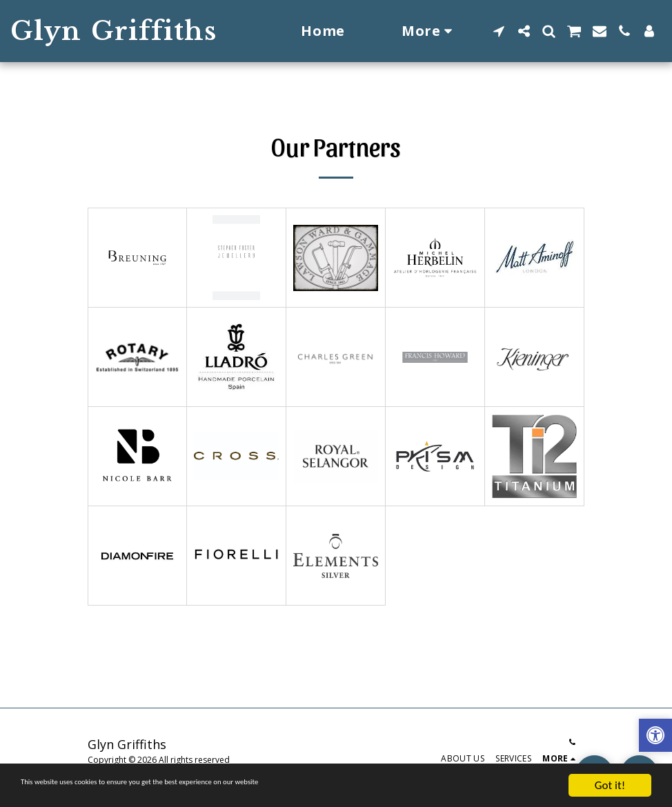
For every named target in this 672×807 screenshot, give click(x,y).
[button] (499, 31)
